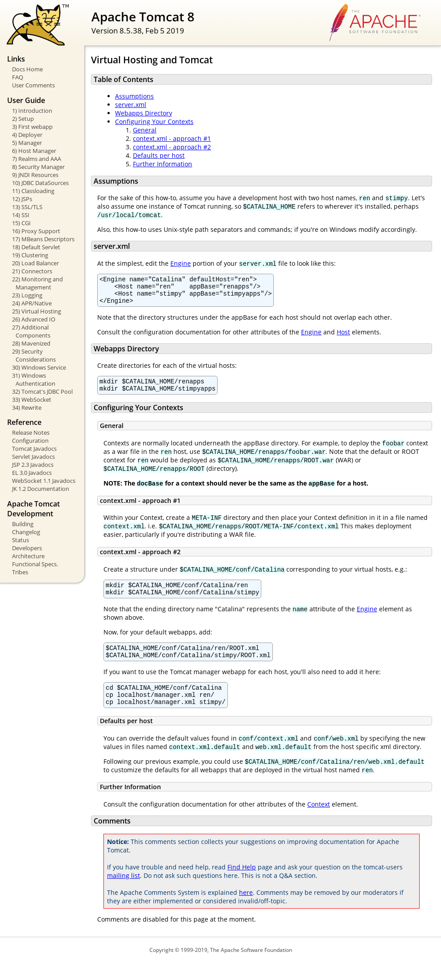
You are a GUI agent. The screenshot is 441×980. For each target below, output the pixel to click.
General (145, 130)
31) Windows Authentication (34, 379)
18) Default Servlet (36, 247)
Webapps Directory (144, 113)
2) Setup (23, 119)
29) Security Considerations (34, 355)
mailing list (124, 893)
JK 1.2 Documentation (41, 489)
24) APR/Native (32, 303)
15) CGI (21, 223)
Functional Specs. (35, 564)
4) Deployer (27, 135)
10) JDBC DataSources (40, 183)
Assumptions (134, 96)
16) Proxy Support (36, 231)
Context (319, 821)
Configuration (30, 441)
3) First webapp (32, 127)
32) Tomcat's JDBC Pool (42, 391)
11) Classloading (33, 191)
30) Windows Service (39, 367)
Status (21, 540)
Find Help (242, 884)
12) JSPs (22, 199)
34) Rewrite (27, 408)
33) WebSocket (32, 399)
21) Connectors (32, 271)
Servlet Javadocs (33, 457)
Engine (181, 263)
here (246, 910)
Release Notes (31, 432)
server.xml (131, 105)
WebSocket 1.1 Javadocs (44, 481)
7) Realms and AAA (37, 159)
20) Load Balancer (35, 263)
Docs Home (27, 69)
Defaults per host (159, 155)
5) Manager (27, 143)
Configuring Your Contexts (154, 121)
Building (23, 524)
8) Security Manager (38, 167)
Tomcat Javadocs (34, 449)
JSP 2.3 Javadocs (33, 465)
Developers (27, 548)
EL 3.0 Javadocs (32, 473)
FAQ (18, 77)
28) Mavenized (31, 343)
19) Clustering (30, 255)
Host (343, 337)
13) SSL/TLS (27, 207)
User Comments (33, 85)
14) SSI (21, 215)
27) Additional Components (31, 331)
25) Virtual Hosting (37, 311)
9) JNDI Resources (35, 175)
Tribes (20, 572)
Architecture (28, 556)
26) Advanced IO (34, 319)
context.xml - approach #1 (172, 138)
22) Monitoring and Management (37, 283)
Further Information (163, 164)
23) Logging (27, 295)
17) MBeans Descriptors (43, 239)
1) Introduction (32, 111)
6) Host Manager (34, 151)
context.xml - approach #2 (172, 147)
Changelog (26, 532)
